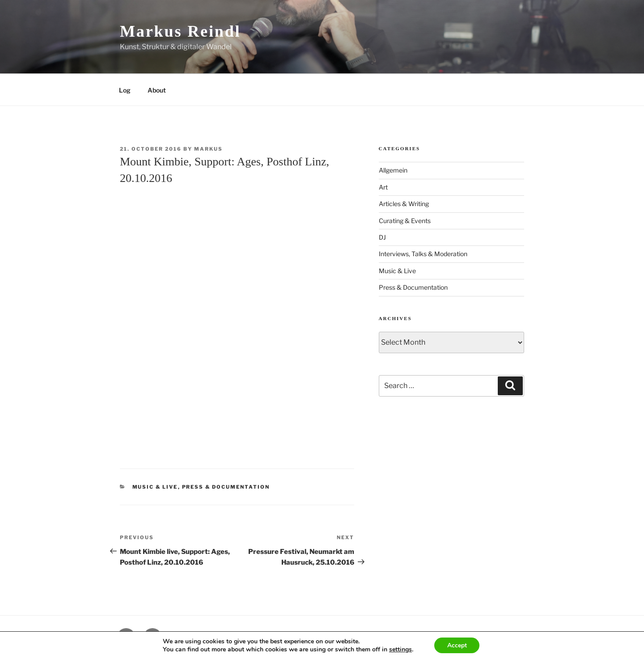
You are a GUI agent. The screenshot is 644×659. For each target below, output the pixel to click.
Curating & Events (405, 221)
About (157, 90)
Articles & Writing (404, 204)
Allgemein (393, 170)
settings (400, 649)
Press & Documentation (226, 487)
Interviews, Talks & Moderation (423, 254)
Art (383, 187)
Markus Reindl (180, 31)
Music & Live (155, 487)
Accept (457, 645)
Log (125, 90)
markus (208, 149)
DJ (382, 237)
